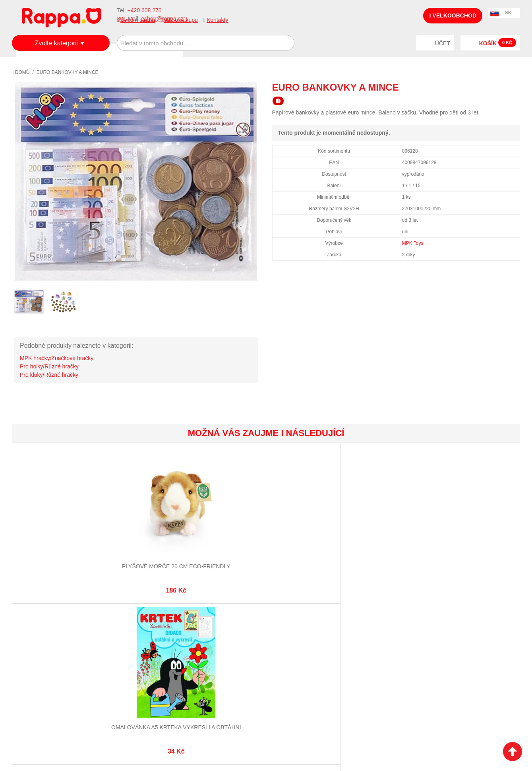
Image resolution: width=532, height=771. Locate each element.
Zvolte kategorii (57, 43)
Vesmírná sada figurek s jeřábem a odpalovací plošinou (308, 541)
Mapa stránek (122, 620)
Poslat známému (480, 87)
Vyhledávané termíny (133, 630)
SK (508, 13)
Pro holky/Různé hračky (49, 366)
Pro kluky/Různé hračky (49, 375)
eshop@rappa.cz (472, 621)
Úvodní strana (138, 20)
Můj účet (200, 620)
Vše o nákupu (181, 20)
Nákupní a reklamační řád (55, 639)
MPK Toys (413, 243)
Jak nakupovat (40, 630)
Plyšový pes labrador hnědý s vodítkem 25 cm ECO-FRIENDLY (393, 541)
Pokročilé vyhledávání (135, 639)
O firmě (30, 620)
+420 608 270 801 (415, 621)
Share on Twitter (512, 87)
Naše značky (37, 669)
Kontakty (217, 20)
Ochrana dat (37, 659)
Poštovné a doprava (47, 649)
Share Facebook (496, 87)
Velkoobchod (453, 15)
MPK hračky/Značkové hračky (57, 358)
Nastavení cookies (246, 725)
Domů (21, 72)
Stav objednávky (210, 630)
